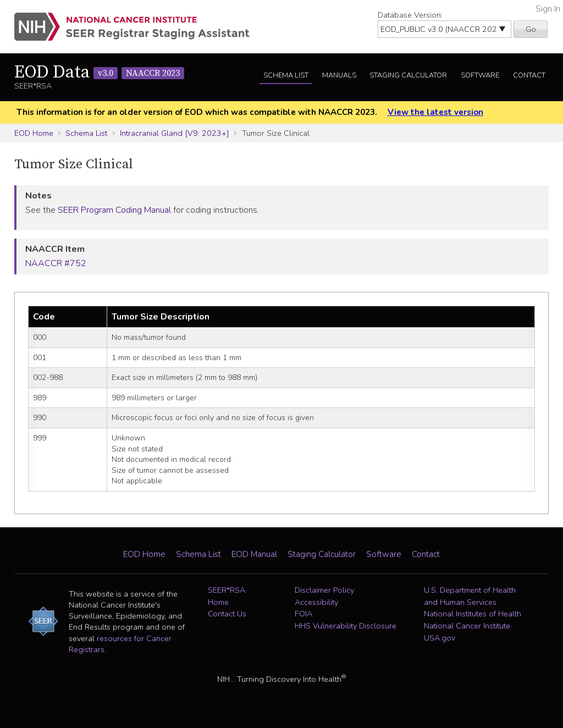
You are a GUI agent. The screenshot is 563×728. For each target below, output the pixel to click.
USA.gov (440, 638)
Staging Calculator (408, 75)
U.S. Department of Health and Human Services (470, 596)
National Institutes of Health (473, 614)
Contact (529, 75)
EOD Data (99, 73)
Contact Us (227, 614)
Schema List (286, 75)
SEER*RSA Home (227, 596)
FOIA (303, 614)
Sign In (548, 9)
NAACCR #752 (56, 263)
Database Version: (410, 15)
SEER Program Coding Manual (114, 210)
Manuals (339, 75)
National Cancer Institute (467, 626)
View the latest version (435, 112)
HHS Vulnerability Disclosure (346, 626)
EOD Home (34, 133)
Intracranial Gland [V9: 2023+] (175, 133)
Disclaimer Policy (324, 590)
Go (531, 29)
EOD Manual (254, 554)
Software (480, 75)
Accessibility (316, 602)
